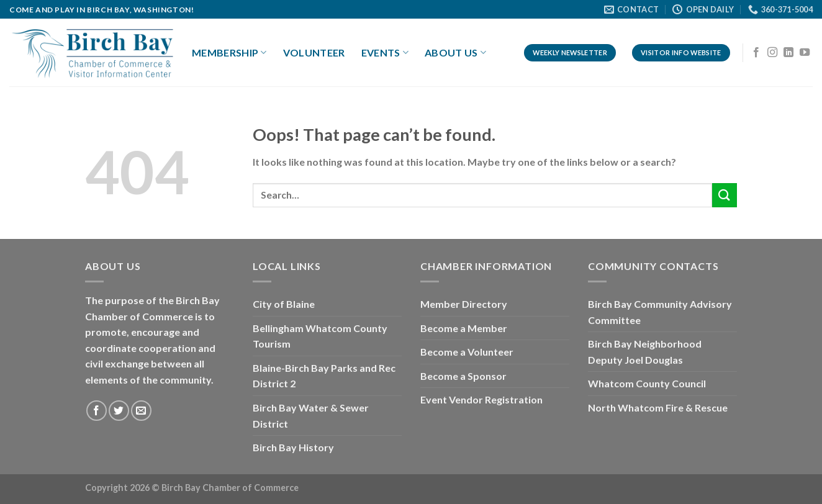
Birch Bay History (293, 447)
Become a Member (464, 328)
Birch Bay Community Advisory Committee (660, 312)
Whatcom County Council (647, 383)
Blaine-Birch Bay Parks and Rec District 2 (324, 376)
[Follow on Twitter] (119, 411)
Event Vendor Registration (481, 399)
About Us (455, 53)
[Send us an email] (141, 411)
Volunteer (314, 52)
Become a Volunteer (467, 352)
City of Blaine (284, 304)
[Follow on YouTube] (805, 53)
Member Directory (464, 304)
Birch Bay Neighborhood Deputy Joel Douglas (645, 352)
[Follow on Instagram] (772, 53)
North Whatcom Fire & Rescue (658, 407)
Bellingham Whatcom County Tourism (320, 336)
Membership (229, 53)
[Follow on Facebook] (756, 53)
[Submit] (725, 195)
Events (385, 53)
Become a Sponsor (463, 376)
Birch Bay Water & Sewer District (311, 416)
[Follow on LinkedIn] (788, 53)
